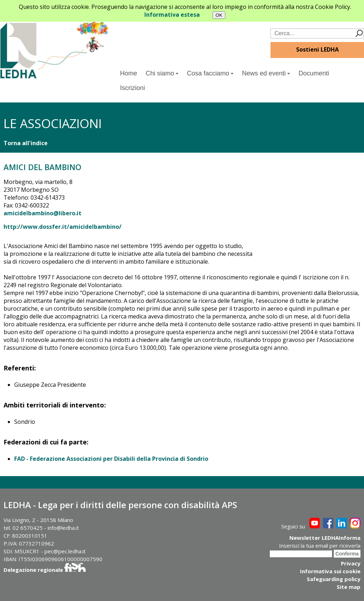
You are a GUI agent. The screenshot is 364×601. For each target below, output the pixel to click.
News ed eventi (266, 73)
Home (129, 73)
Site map (349, 587)
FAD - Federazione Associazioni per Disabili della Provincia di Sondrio (111, 459)
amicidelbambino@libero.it (42, 213)
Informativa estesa (172, 15)
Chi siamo (162, 73)
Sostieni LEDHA (317, 49)
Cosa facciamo (210, 73)
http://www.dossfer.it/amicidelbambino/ (63, 227)
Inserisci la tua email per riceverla (320, 545)
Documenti (314, 73)
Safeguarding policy (334, 579)
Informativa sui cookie (330, 571)
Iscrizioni (133, 88)
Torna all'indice (26, 143)
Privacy (351, 563)
